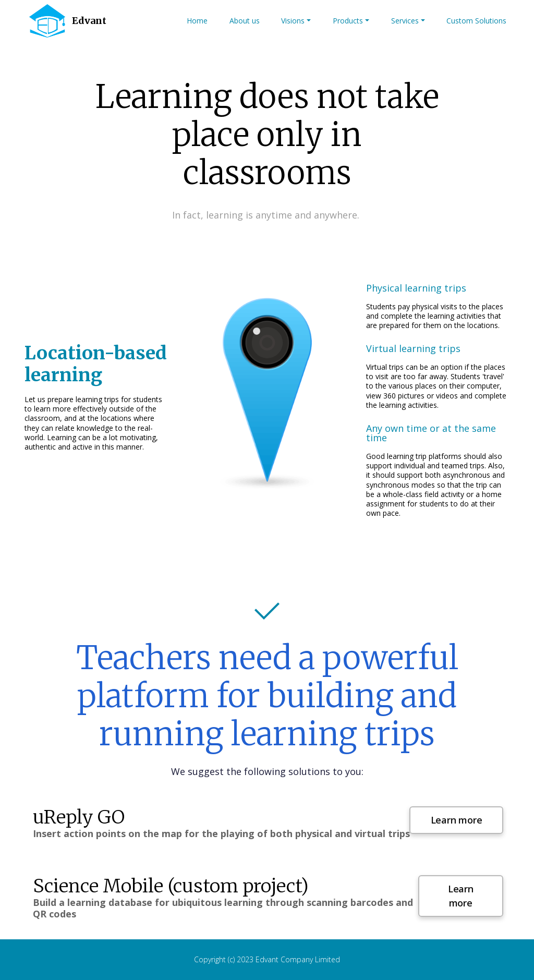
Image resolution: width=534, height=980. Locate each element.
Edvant (89, 21)
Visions (293, 21)
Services (405, 21)
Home (197, 21)
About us (245, 21)
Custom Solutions (476, 21)
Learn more (457, 820)
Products (348, 21)
